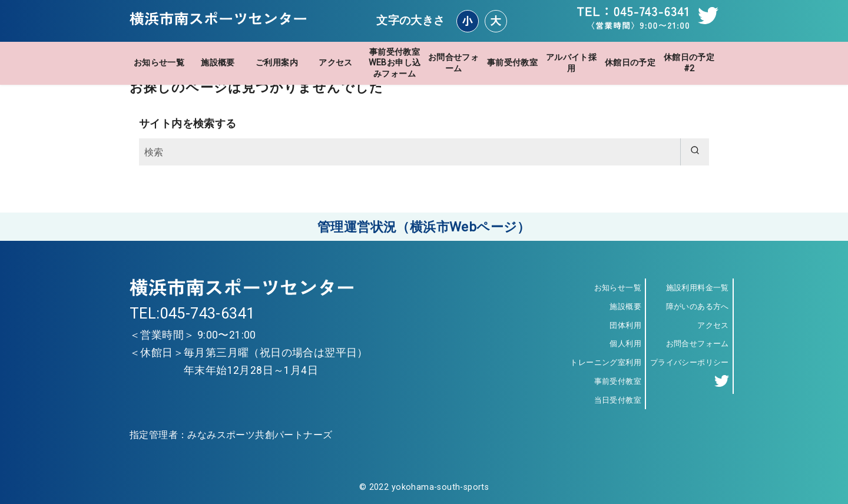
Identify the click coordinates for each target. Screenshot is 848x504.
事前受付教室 (512, 63)
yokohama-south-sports (440, 487)
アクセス (336, 63)
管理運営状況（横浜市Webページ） (424, 227)
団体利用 (625, 325)
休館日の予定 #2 (689, 63)
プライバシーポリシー (690, 362)
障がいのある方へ (698, 306)
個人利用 (625, 344)
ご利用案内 (277, 63)
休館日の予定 (630, 63)
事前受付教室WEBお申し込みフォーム (395, 63)
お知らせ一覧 (159, 63)
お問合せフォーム (453, 63)
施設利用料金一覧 (698, 288)
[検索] (424, 152)
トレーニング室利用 (606, 362)
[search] (695, 152)
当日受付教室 (618, 400)
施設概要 (218, 63)
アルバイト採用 (571, 63)
